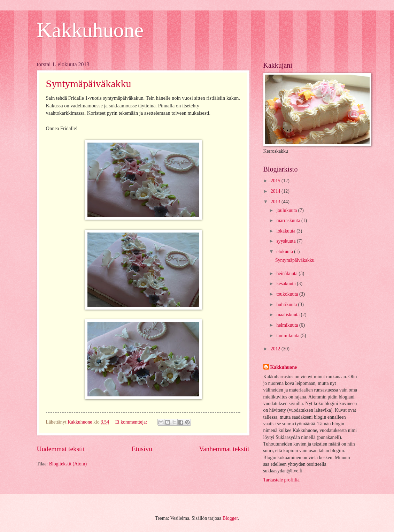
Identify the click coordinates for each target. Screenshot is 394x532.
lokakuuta (286, 231)
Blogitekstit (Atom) (68, 464)
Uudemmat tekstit (61, 449)
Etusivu (142, 449)
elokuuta (285, 252)
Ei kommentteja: (132, 422)
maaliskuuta (288, 315)
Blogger (230, 518)
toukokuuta (288, 294)
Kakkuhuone (90, 30)
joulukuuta (287, 210)
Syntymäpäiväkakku (89, 83)
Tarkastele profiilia (281, 480)
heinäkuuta (287, 273)
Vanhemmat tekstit (224, 449)
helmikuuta (288, 325)
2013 (276, 202)
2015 (276, 181)
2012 (276, 349)
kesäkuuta (287, 284)
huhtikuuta (287, 305)
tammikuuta (288, 336)
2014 (276, 191)
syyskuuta (287, 241)
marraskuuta (289, 221)
